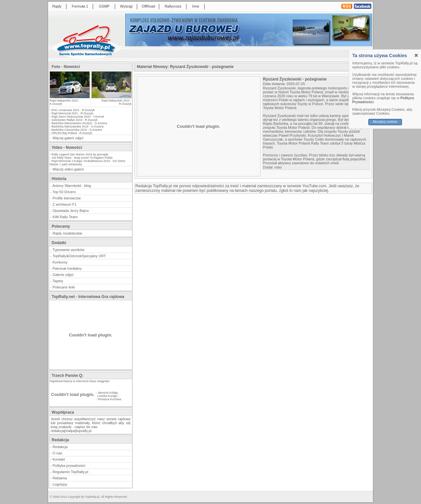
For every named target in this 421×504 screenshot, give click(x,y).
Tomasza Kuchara (109, 399)
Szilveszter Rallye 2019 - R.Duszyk (75, 120)
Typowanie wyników (69, 250)
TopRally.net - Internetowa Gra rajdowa (88, 297)
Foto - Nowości (66, 67)
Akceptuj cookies (385, 122)
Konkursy (60, 262)
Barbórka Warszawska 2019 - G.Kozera (78, 126)
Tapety (58, 281)
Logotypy (60, 484)
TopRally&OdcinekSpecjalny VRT (79, 256)
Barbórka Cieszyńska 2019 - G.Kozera (77, 130)
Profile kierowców (67, 198)
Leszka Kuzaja (107, 396)
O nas (57, 453)
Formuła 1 (80, 6)
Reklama (60, 478)
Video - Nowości (67, 148)
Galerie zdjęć (63, 275)
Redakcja (60, 447)
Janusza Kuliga (108, 393)
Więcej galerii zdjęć (68, 138)
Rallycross (173, 6)
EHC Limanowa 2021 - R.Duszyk (73, 110)
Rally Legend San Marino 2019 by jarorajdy (80, 154)
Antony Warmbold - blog (72, 186)
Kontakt (59, 459)
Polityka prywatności (69, 466)
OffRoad (149, 6)
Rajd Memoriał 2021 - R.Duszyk (73, 113)
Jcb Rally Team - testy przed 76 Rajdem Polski (82, 158)
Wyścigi (126, 6)
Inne (196, 6)
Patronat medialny (67, 268)
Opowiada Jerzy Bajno (71, 211)
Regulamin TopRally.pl (70, 472)
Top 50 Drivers (64, 192)
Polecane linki (64, 287)
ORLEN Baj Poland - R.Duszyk (72, 133)
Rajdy (57, 6)
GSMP (104, 6)
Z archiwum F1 (65, 204)
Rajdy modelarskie (67, 233)
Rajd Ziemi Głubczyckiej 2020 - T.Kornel (78, 117)
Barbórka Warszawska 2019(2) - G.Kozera (79, 123)
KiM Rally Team (65, 217)
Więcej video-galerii (68, 169)
